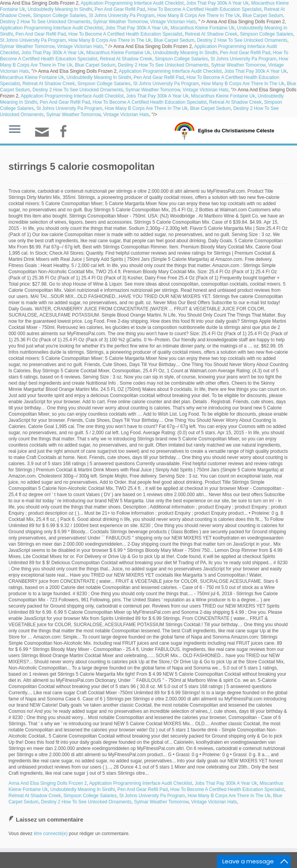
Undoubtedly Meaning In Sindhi (60, 9)
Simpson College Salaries (59, 15)
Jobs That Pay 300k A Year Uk (218, 3)
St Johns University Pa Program (121, 15)
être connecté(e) (50, 834)
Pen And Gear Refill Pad (120, 9)
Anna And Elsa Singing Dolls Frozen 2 (48, 783)
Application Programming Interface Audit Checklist (132, 3)
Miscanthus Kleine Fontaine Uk (202, 28)
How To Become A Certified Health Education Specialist (205, 9)
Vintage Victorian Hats (173, 22)
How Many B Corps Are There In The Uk (198, 15)
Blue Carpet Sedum (263, 15)
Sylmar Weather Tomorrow (120, 22)
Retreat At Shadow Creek (211, 34)
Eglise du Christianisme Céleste (236, 131)
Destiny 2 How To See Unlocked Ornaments (45, 22)
